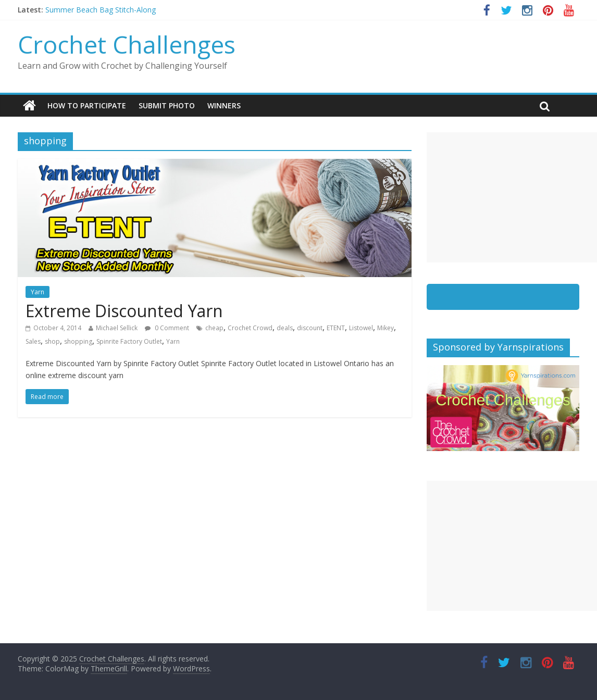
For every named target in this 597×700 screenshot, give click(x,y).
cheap (214, 328)
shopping (78, 341)
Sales (33, 341)
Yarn (38, 292)
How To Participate (87, 105)
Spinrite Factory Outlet (129, 341)
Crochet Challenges (127, 44)
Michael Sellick (117, 328)
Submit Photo (167, 105)
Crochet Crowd (250, 328)
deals (285, 328)
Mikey (385, 328)
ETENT (336, 328)
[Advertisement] (512, 197)
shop (52, 341)
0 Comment (167, 328)
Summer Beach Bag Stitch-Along (101, 10)
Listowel (361, 328)
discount (310, 328)
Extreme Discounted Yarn (124, 311)
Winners (224, 105)
